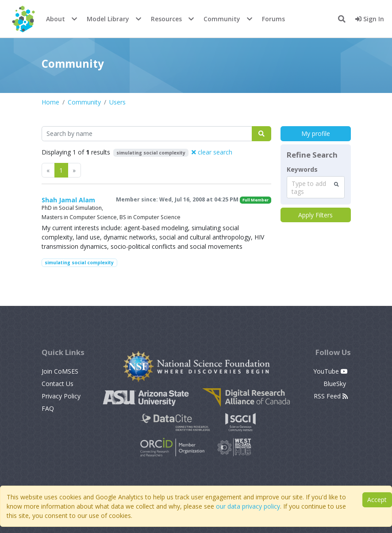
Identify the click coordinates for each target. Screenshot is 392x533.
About (56, 19)
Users (117, 102)
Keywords (302, 170)
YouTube (331, 371)
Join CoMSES (60, 371)
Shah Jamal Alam (68, 200)
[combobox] (316, 187)
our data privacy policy (248, 506)
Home (50, 102)
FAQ (48, 408)
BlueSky (336, 384)
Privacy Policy (61, 396)
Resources (166, 19)
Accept (377, 500)
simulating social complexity (79, 263)
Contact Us (58, 384)
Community (222, 19)
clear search (212, 152)
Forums (273, 19)
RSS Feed (331, 396)
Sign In (370, 19)
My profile (316, 133)
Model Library (108, 19)
